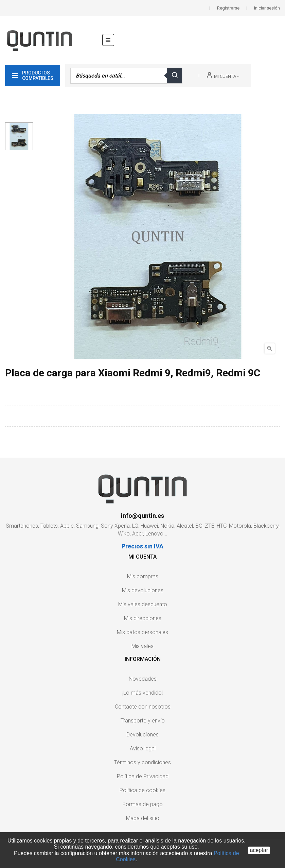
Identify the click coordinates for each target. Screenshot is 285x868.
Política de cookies (142, 790)
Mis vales (142, 646)
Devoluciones (142, 735)
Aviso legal (143, 748)
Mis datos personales (142, 632)
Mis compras (143, 576)
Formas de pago (143, 804)
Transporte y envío (143, 721)
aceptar (259, 850)
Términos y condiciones (142, 762)
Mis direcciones (143, 618)
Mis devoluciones (143, 590)
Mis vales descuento (143, 604)
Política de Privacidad (143, 776)
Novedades (143, 679)
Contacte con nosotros (143, 707)
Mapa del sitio (143, 818)
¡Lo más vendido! (142, 693)
